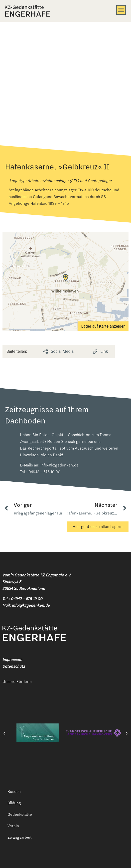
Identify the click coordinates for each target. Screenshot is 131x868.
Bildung (14, 803)
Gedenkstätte (20, 814)
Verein (13, 826)
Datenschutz (14, 666)
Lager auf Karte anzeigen (103, 326)
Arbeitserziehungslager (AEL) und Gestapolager (70, 181)
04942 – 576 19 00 (44, 472)
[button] (4, 734)
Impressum (12, 660)
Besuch (14, 791)
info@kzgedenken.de (60, 465)
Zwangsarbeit (20, 837)
